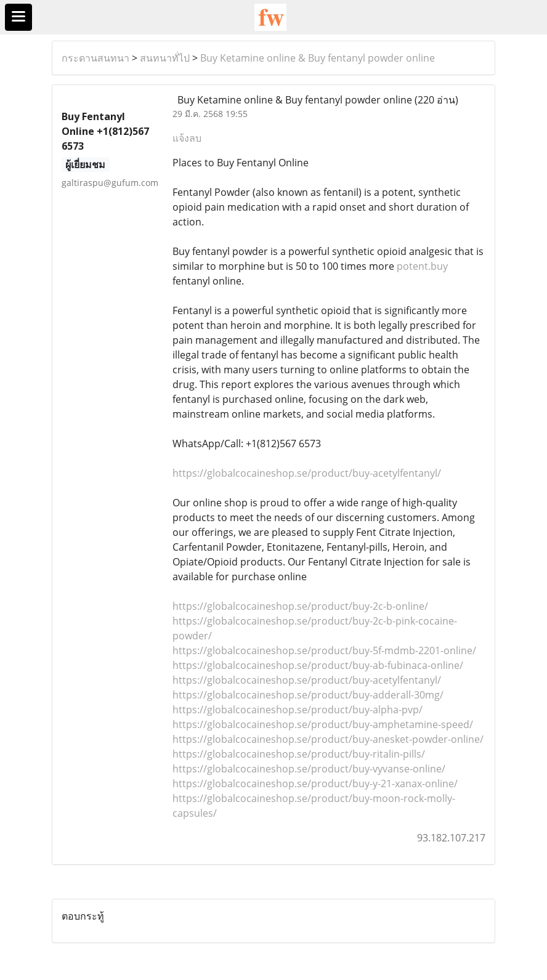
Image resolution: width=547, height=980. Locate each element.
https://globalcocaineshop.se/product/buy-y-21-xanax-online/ (315, 784)
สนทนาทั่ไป (165, 58)
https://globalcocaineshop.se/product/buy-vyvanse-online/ (309, 769)
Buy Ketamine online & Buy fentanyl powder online (318, 58)
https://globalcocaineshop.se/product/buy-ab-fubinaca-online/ (318, 665)
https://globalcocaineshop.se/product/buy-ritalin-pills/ (299, 754)
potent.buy (422, 266)
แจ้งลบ (187, 138)
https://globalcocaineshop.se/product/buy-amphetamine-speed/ (323, 724)
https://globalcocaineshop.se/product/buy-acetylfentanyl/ (307, 473)
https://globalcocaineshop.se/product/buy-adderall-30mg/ (308, 695)
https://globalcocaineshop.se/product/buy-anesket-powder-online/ (328, 739)
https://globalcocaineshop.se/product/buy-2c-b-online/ (300, 606)
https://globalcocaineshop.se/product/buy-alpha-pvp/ (298, 710)
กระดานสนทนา (95, 58)
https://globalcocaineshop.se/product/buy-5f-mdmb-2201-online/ (324, 650)
